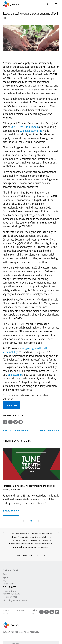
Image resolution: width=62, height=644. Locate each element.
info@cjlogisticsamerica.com (15, 600)
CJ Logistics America (31, 131)
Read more (11, 511)
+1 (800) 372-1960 (10, 597)
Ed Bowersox (15, 375)
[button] (24, 521)
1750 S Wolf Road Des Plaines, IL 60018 (11, 593)
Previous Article (15, 431)
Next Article (50, 431)
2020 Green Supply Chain (25, 127)
